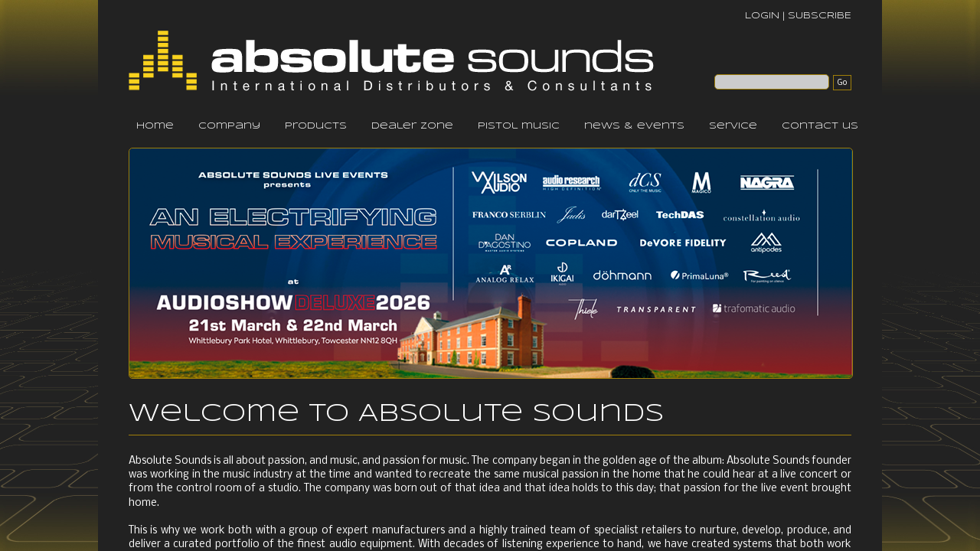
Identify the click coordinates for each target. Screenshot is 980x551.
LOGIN (762, 16)
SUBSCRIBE (820, 16)
